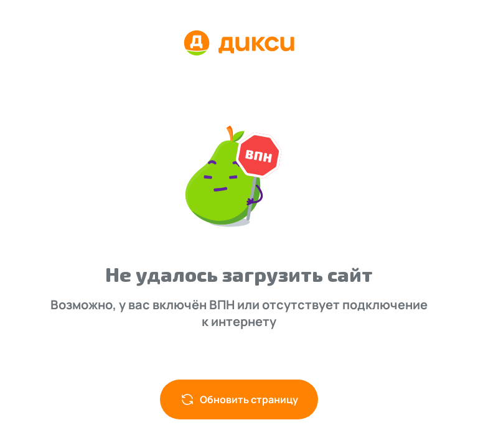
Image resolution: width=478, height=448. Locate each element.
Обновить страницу (239, 399)
